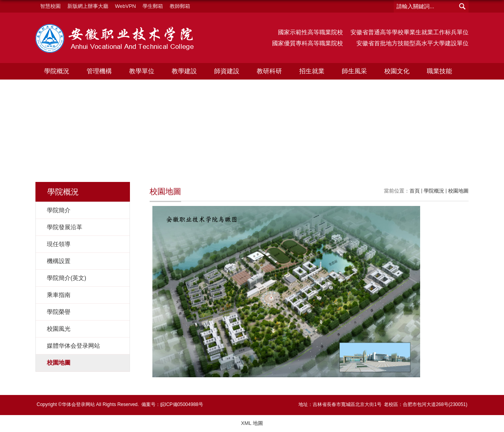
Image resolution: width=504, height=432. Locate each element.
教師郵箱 (180, 6)
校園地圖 (458, 191)
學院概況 (57, 71)
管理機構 (99, 71)
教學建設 (184, 71)
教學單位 (142, 71)
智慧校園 (50, 6)
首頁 (415, 191)
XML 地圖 (252, 423)
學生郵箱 (153, 6)
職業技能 (439, 71)
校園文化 (397, 71)
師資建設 (227, 71)
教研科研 (269, 71)
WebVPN (125, 6)
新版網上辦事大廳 (88, 6)
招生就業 (312, 71)
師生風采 (354, 71)
